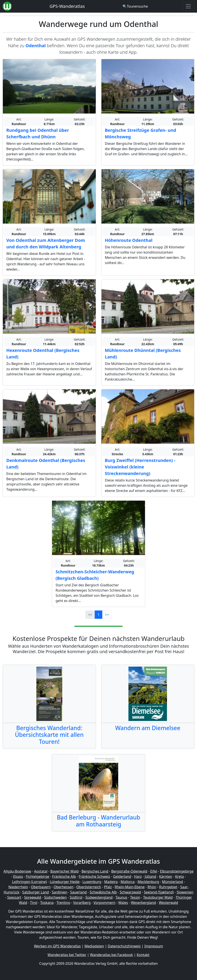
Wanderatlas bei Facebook (112, 955)
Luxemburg (92, 882)
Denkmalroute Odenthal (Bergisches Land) (46, 464)
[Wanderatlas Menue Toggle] (188, 6)
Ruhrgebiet (168, 887)
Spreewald (33, 897)
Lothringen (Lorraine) (29, 882)
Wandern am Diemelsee (148, 728)
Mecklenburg (148, 882)
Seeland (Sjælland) (159, 892)
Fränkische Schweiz (94, 876)
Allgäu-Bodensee (17, 871)
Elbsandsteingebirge (177, 871)
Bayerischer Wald (64, 871)
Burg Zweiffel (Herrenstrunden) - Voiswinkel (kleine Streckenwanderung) (140, 467)
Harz (138, 876)
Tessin (135, 897)
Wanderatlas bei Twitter (67, 955)
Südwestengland (99, 897)
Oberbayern (41, 887)
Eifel (154, 871)
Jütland (151, 876)
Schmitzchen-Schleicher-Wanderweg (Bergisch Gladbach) (95, 575)
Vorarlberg (82, 903)
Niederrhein (18, 887)
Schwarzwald (130, 892)
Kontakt (143, 955)
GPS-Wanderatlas (67, 6)
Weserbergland (143, 903)
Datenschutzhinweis (124, 946)
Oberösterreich (89, 887)
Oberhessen (63, 887)
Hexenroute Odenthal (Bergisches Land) (43, 354)
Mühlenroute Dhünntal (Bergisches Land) (143, 354)
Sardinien (60, 892)
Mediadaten (94, 946)
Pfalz (108, 887)
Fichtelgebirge (38, 876)
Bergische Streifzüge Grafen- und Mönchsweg (141, 133)
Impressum (154, 946)
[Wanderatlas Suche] (135, 6)
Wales (123, 903)
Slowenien (185, 892)
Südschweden (55, 897)
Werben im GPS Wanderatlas (57, 946)
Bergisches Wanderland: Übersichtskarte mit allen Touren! (49, 735)
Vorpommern (105, 903)
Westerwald (168, 903)
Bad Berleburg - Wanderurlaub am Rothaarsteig (98, 821)
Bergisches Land (95, 871)
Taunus (121, 897)
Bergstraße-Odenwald (129, 871)
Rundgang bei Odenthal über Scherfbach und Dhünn (38, 133)
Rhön (152, 887)
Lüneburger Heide (65, 882)
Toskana (47, 903)
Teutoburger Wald (158, 897)
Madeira (111, 882)
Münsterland (172, 882)
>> (107, 615)
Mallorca (128, 882)
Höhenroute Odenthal (129, 240)
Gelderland (122, 876)
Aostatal (41, 871)
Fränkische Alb (64, 876)
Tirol (34, 903)
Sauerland (78, 892)
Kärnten (166, 876)
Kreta (179, 876)
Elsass (18, 876)
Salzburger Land (35, 892)
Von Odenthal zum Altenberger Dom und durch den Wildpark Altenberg (46, 243)
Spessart (14, 897)
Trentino (63, 903)
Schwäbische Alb (103, 892)
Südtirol (76, 897)
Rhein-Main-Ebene (130, 887)
